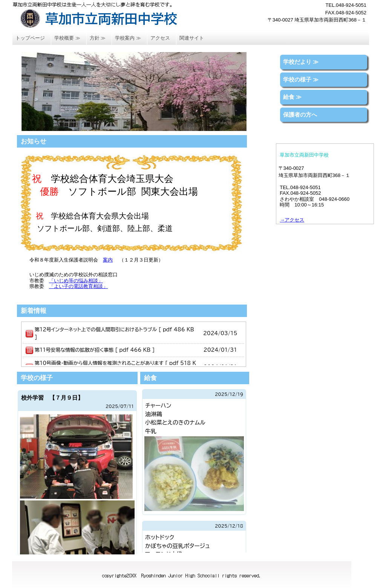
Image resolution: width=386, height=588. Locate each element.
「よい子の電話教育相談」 (78, 286)
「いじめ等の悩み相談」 (76, 281)
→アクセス (292, 220)
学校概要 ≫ (67, 38)
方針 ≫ (98, 38)
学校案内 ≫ (128, 38)
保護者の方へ (300, 115)
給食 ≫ (292, 97)
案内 (108, 260)
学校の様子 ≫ (301, 79)
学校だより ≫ (301, 62)
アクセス (160, 38)
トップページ (30, 38)
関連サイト (192, 38)
